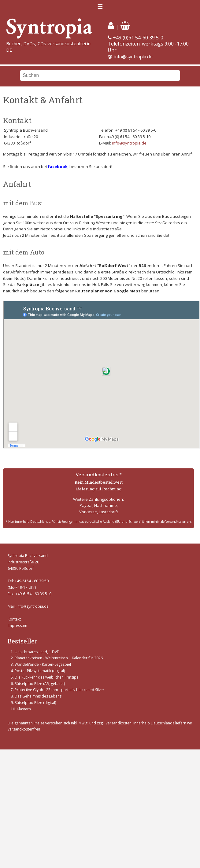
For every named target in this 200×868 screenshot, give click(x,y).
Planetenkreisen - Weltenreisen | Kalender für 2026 (59, 658)
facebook (58, 167)
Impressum (17, 626)
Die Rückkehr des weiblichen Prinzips (46, 677)
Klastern (24, 709)
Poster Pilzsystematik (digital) (40, 671)
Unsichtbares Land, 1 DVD (37, 652)
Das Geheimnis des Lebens (38, 696)
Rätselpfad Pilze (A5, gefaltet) (40, 684)
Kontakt (14, 619)
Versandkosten (119, 723)
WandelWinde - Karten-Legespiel (43, 664)
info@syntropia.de (133, 57)
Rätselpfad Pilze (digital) (35, 703)
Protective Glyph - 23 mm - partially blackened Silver (59, 690)
